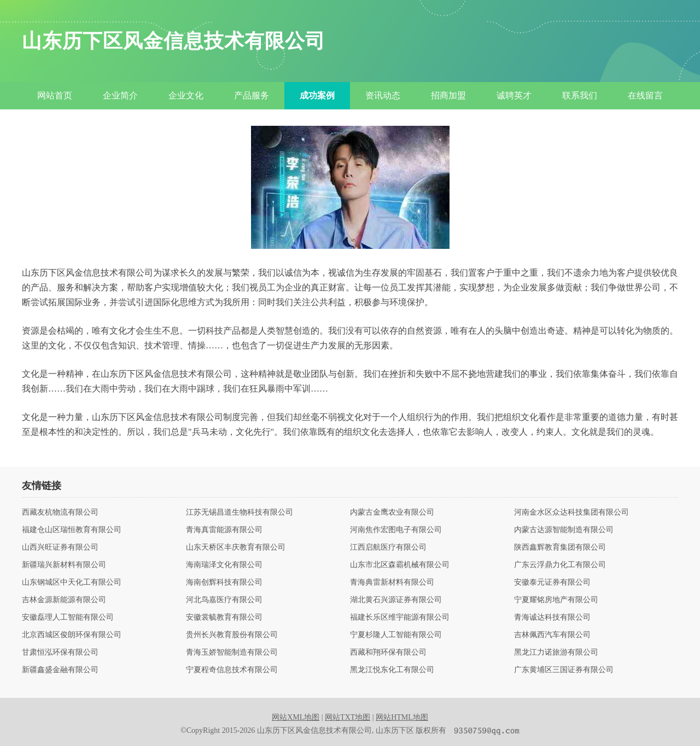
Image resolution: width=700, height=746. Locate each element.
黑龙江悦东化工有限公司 (392, 670)
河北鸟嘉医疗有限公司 (224, 600)
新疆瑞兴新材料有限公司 (64, 565)
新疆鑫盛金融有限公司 (60, 670)
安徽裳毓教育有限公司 (224, 617)
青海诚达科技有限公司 (552, 617)
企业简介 (120, 95)
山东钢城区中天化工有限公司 (72, 582)
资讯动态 (383, 95)
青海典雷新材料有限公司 (392, 582)
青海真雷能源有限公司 (224, 530)
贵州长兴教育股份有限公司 (232, 635)
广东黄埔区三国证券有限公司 (564, 670)
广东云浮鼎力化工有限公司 (560, 565)
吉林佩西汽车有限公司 (552, 635)
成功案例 (317, 95)
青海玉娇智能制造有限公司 (232, 652)
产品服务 (252, 95)
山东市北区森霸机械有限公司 (400, 565)
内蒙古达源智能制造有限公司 (564, 530)
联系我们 (580, 95)
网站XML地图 (296, 717)
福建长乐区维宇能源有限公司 (400, 617)
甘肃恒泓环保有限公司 (60, 652)
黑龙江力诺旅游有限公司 (556, 652)
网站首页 (55, 95)
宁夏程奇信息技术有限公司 (232, 670)
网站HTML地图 (402, 717)
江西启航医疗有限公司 (388, 547)
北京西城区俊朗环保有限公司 (72, 635)
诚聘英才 (514, 95)
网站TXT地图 (348, 717)
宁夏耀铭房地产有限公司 (556, 600)
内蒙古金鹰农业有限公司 (392, 512)
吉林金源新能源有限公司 (64, 600)
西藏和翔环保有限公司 (388, 652)
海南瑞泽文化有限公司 (224, 565)
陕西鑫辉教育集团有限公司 (560, 547)
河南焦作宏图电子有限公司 (396, 530)
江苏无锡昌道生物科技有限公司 (240, 512)
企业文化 (186, 95)
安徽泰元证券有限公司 (552, 582)
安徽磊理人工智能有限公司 (68, 617)
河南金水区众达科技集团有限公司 (571, 512)
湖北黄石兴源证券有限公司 (396, 600)
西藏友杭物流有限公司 (60, 512)
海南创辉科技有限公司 (224, 582)
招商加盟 (448, 95)
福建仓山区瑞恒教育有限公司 (72, 530)
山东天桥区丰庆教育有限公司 (236, 547)
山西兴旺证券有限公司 (60, 547)
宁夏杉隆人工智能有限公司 (396, 635)
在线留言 (645, 95)
